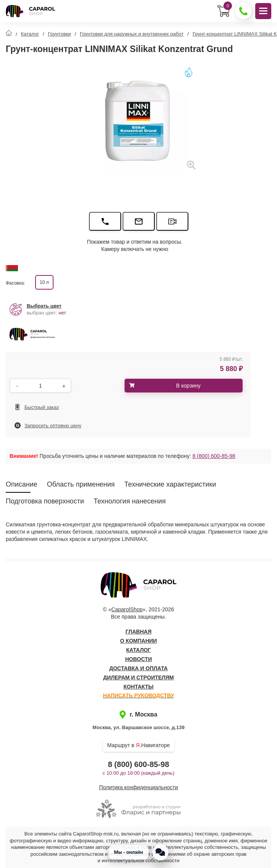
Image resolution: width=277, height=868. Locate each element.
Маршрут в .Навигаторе (139, 745)
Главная (139, 632)
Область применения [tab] (81, 484)
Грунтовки (60, 34)
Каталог (30, 34)
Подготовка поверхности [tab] (45, 501)
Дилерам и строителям (138, 677)
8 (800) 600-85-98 (214, 456)
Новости (138, 659)
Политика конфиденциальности (138, 787)
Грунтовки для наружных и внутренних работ (132, 34)
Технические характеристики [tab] (170, 484)
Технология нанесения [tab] (130, 501)
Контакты (138, 687)
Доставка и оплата (138, 668)
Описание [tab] (22, 484)
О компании (138, 641)
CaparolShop (127, 609)
